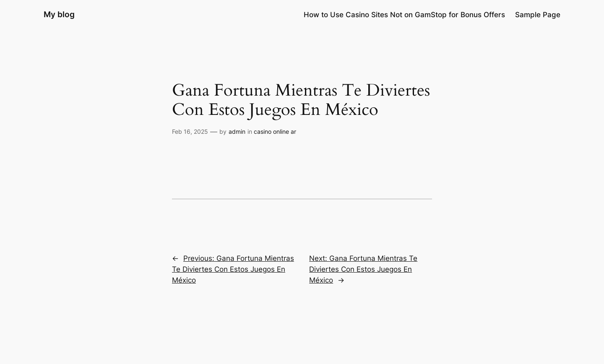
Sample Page (538, 15)
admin (237, 131)
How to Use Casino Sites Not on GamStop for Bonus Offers (404, 15)
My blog (59, 14)
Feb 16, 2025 (190, 131)
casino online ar (275, 131)
